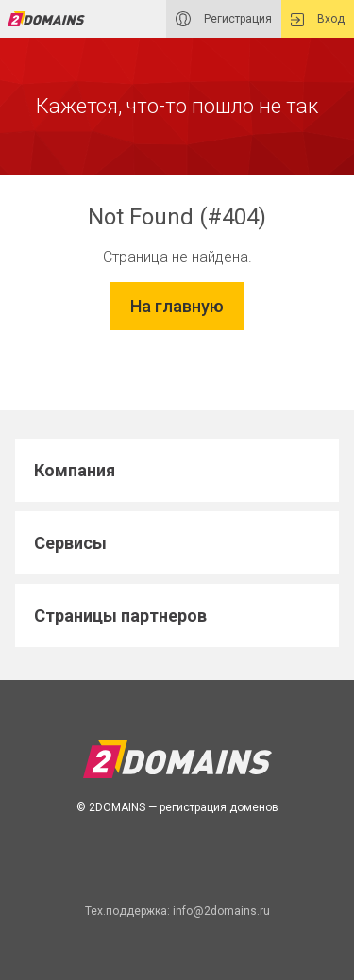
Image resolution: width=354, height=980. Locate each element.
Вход (318, 19)
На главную (177, 306)
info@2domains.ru (221, 911)
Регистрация (224, 19)
